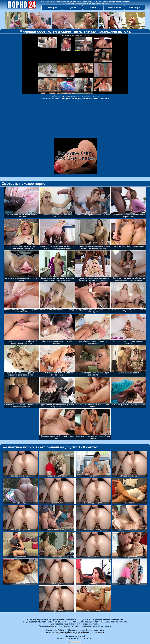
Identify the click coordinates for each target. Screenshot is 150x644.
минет (58, 98)
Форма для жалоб (75, 636)
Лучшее (72, 7)
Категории (52, 7)
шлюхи (106, 98)
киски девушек (79, 98)
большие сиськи (94, 98)
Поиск (93, 7)
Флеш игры (135, 7)
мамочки (50, 98)
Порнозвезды (114, 7)
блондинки (66, 98)
